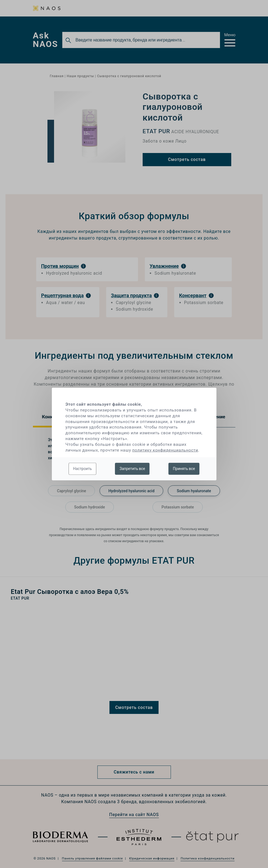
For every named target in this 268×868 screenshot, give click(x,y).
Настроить (82, 469)
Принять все (184, 469)
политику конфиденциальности (165, 450)
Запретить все (132, 469)
